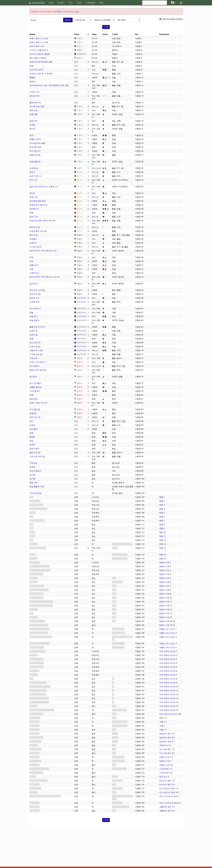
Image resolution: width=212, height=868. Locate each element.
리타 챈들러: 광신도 (38, 548)
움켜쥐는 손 (34, 730)
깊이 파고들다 (35, 383)
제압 (31, 441)
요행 (31, 395)
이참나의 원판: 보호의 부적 (41, 221)
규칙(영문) (90, 3)
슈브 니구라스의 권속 (168, 796)
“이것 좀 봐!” (35, 391)
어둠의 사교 (164, 757)
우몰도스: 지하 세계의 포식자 (42, 710)
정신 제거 (34, 342)
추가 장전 (34, 151)
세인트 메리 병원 (37, 594)
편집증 (32, 467)
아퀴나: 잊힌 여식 (37, 403)
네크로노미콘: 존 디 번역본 (41, 74)
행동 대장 (34, 483)
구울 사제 (34, 544)
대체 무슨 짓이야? (37, 521)
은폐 (31, 66)
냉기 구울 (34, 558)
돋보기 (32, 172)
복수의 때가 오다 (37, 663)
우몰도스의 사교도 (167, 629)
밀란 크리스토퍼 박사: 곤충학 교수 (44, 186)
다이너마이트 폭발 (37, 143)
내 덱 (51, 3)
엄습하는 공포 (165, 734)
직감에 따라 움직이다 (39, 205)
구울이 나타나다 (36, 505)
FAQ (101, 3)
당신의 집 (34, 578)
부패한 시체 (34, 734)
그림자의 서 (34, 350)
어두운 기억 (34, 92)
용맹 (31, 339)
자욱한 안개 (34, 753)
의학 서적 (34, 197)
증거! (32, 135)
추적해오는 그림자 (37, 621)
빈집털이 (33, 239)
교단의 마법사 (35, 761)
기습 (31, 269)
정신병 (32, 475)
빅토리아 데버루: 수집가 (40, 643)
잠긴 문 (33, 777)
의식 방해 (34, 675)
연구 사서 (34, 180)
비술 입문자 (34, 320)
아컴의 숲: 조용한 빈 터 (39, 702)
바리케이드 (34, 209)
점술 (31, 312)
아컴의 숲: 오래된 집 (38, 690)
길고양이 (33, 377)
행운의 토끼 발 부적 (38, 370)
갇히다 (32, 513)
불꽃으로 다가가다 (37, 327)
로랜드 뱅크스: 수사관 (39, 38)
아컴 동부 (34, 609)
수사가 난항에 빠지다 (39, 625)
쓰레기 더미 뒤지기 (38, 362)
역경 (31, 257)
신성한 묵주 (34, 302)
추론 (31, 213)
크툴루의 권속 (165, 807)
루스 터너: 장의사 (37, 647)
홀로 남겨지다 (35, 102)
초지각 (32, 193)
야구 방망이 (34, 366)
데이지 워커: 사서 (37, 46)
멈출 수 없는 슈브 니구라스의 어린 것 (45, 796)
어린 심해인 (34, 807)
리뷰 (79, 3)
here (59, 11)
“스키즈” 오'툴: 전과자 (39, 50)
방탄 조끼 (34, 452)
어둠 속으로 (34, 671)
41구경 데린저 (36, 247)
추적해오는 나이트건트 (39, 769)
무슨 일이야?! (35, 501)
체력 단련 (34, 110)
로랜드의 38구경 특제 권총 (41, 62)
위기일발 (33, 409)
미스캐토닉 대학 (36, 598)
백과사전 (33, 227)
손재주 (32, 445)
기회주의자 (34, 273)
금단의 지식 (34, 298)
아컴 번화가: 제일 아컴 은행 (41, 602)
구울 (161, 722)
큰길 (31, 679)
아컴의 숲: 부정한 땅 (38, 683)
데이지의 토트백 (36, 70)
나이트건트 (164, 769)
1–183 (106, 27)
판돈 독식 (34, 294)
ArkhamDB (37, 3)
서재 (31, 524)
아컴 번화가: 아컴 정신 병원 (41, 605)
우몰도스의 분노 (36, 714)
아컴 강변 (34, 582)
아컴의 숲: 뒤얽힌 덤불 (39, 698)
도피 (31, 261)
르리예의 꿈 (34, 811)
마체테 (32, 125)
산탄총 (32, 168)
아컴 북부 (34, 617)
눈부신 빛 (34, 335)
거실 (31, 540)
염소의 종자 (34, 803)
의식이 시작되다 (36, 659)
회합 (31, 497)
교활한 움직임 (35, 387)
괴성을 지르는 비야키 (39, 781)
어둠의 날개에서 (36, 773)
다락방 (32, 532)
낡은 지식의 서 (36, 176)
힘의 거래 (34, 792)
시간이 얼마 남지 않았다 (40, 570)
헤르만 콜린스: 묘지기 (39, 633)
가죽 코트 (34, 358)
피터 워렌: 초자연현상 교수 (41, 637)
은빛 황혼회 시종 (37, 486)
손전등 (32, 425)
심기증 (32, 479)
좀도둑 (32, 283)
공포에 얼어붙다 (36, 737)
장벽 (31, 517)
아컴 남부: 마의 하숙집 (39, 590)
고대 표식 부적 (36, 456)
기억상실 (33, 463)
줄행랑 (32, 77)
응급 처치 (34, 121)
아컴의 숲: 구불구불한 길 (40, 687)
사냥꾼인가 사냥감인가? (40, 566)
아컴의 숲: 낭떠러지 (38, 694)
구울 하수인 (34, 722)
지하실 (32, 536)
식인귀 (32, 555)
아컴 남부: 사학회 (37, 586)
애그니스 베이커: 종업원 (40, 54)
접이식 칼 (34, 235)
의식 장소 (34, 706)
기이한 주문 (34, 765)
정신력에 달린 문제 (38, 201)
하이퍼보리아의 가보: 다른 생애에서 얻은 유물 (49, 85)
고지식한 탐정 (35, 493)
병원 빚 (33, 81)
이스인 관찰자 (35, 788)
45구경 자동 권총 (37, 106)
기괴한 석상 (34, 354)
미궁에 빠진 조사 (37, 231)
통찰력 (32, 437)
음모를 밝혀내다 (36, 574)
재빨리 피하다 (35, 139)
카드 (71, 3)
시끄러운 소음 (35, 741)
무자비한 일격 (35, 147)
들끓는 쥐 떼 (35, 718)
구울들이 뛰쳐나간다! (38, 509)
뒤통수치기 (34, 265)
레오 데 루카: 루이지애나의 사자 (43, 251)
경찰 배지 (34, 155)
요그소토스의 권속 (167, 788)
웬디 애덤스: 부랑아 (38, 58)
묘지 (31, 613)
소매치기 (33, 243)
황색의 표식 (34, 784)
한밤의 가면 (34, 562)
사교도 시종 (34, 757)
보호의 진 (34, 331)
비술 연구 (34, 316)
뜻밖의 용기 (34, 449)
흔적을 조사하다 (36, 667)
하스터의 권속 (165, 781)
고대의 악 (34, 745)
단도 (31, 421)
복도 (31, 528)
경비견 (32, 129)
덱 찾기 (61, 3)
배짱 (31, 433)
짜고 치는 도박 (36, 290)
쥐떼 (161, 718)
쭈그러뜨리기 (35, 308)
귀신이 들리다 (35, 471)
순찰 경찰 (34, 114)
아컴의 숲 (34, 655)
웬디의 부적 (34, 96)
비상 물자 (34, 429)
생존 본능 (34, 399)
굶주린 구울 (34, 726)
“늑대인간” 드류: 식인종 (39, 629)
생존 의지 (34, 417)
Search (68, 20)
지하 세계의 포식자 (38, 651)
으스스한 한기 (35, 749)
